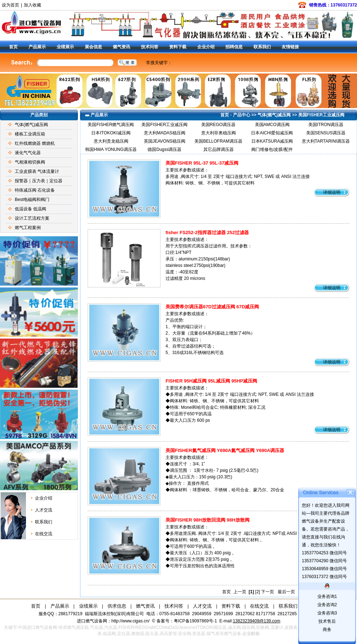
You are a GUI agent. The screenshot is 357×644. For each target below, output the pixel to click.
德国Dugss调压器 (164, 149)
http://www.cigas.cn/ (131, 621)
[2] (258, 592)
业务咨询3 (327, 613)
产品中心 (242, 115)
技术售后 (327, 621)
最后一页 (286, 592)
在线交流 (44, 534)
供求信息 (117, 606)
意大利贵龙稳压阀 (111, 141)
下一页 (268, 592)
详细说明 (332, 192)
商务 (327, 630)
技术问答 (150, 47)
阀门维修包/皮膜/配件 (272, 149)
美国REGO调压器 (218, 125)
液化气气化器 (28, 153)
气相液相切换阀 (30, 162)
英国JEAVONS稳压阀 (165, 141)
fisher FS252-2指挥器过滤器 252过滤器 (207, 232)
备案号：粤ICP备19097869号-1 (187, 621)
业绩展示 (65, 47)
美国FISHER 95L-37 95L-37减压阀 (202, 163)
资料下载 (178, 47)
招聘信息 (234, 47)
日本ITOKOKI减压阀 (111, 133)
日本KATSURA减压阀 (272, 141)
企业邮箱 (251, 634)
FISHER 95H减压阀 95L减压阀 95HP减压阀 (211, 381)
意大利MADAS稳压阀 (165, 133)
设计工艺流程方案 (32, 218)
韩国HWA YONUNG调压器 (111, 149)
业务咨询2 (327, 605)
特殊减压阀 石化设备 (35, 190)
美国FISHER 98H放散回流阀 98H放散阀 (208, 520)
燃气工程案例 (28, 228)
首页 (13, 47)
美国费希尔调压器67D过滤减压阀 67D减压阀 (212, 307)
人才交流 (44, 510)
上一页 (240, 592)
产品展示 (37, 47)
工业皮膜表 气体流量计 (37, 171)
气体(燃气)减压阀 (31, 125)
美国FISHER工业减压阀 (321, 115)
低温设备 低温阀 (30, 209)
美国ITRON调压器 (326, 125)
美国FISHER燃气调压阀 (111, 125)
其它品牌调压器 (219, 149)
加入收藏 (32, 5)
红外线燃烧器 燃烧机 (35, 143)
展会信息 (93, 47)
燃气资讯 (122, 47)
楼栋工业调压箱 (30, 134)
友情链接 (290, 47)
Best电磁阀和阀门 (32, 200)
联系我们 (262, 47)
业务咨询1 (327, 596)
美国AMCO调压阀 (272, 125)
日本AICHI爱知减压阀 (272, 133)
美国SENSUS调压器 (326, 133)
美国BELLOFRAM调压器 (218, 141)
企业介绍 (206, 47)
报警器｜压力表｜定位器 (39, 181)
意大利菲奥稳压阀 (219, 133)
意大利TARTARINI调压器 (326, 141)
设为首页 (10, 5)
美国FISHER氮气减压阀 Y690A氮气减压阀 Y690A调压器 (225, 450)
